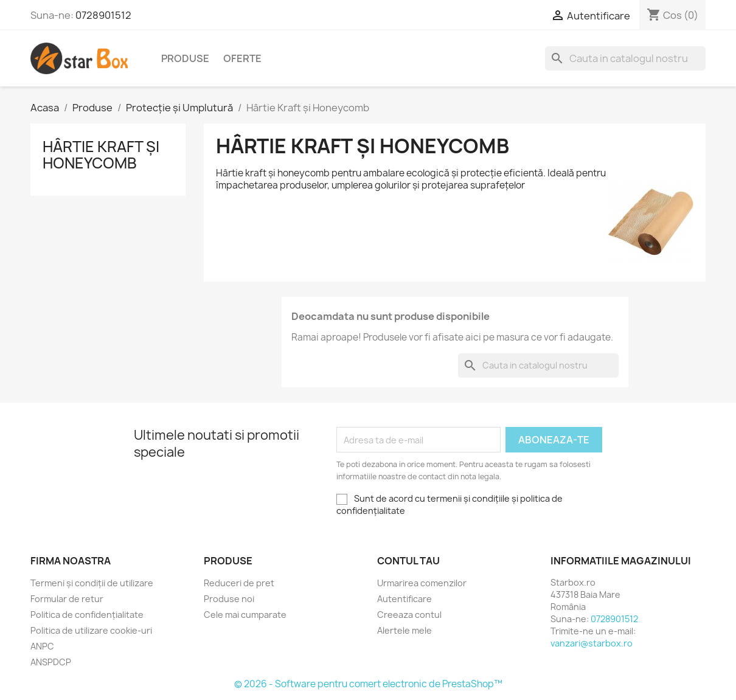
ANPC (42, 646)
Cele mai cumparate (245, 615)
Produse (185, 58)
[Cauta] (625, 58)
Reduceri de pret (239, 583)
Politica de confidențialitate (87, 615)
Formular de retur (67, 599)
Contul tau (408, 561)
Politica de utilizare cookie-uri (91, 630)
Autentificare (404, 599)
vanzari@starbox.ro (592, 643)
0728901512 (103, 15)
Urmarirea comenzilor (422, 583)
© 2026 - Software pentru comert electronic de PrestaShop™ (368, 684)
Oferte (242, 58)
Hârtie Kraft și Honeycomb (101, 154)
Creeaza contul (409, 615)
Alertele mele (404, 630)
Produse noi (229, 599)
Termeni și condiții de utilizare (92, 583)
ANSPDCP (51, 662)
